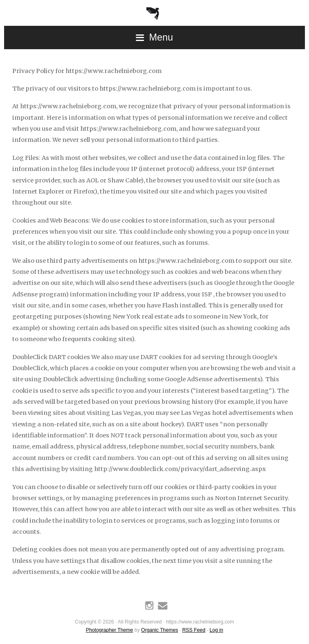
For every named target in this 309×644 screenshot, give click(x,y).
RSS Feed (194, 630)
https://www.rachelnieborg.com (154, 10)
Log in (216, 630)
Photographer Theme (109, 630)
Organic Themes (160, 630)
